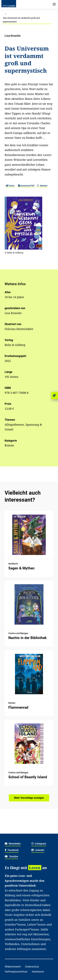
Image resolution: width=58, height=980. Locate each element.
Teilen (10, 186)
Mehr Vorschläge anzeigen (29, 798)
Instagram (39, 844)
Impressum (38, 972)
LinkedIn (38, 850)
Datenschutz (32, 967)
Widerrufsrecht (13, 967)
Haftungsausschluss (16, 972)
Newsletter (13, 844)
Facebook (12, 850)
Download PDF (27, 186)
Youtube (11, 856)
